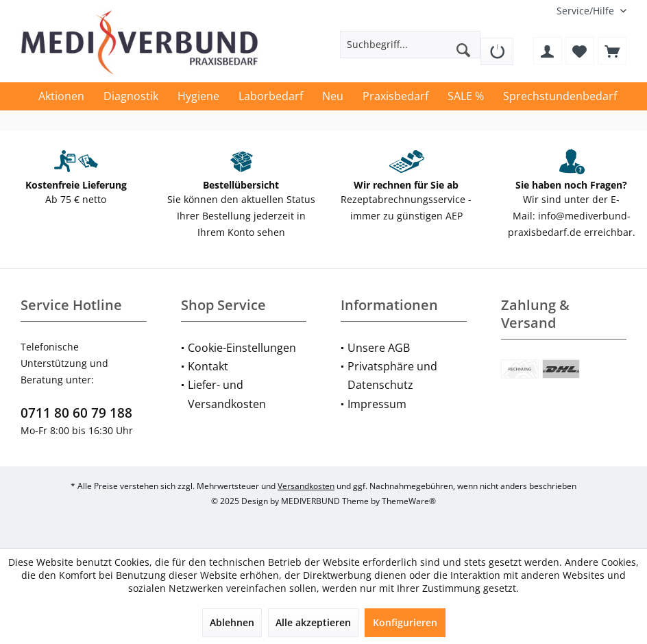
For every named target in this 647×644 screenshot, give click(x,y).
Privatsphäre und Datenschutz (392, 375)
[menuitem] (586, 11)
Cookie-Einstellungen (242, 348)
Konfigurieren (405, 622)
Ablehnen (232, 622)
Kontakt (208, 366)
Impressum (377, 404)
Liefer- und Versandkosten (227, 394)
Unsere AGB (379, 348)
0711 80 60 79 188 (76, 413)
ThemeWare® (409, 501)
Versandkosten (306, 486)
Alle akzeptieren (313, 622)
